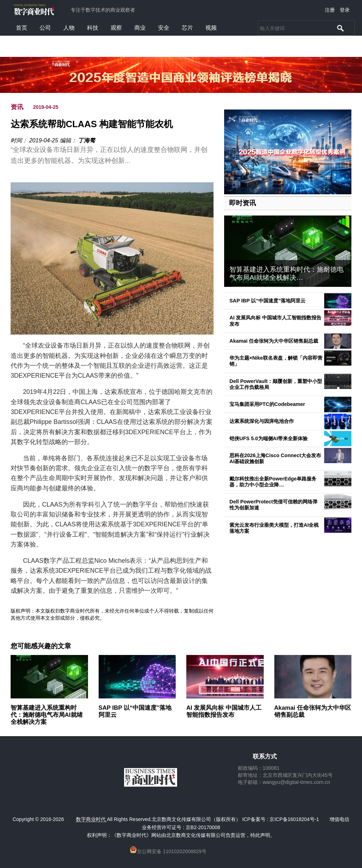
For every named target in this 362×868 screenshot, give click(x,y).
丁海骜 (87, 140)
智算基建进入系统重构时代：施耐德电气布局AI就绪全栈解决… (287, 273)
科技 (93, 28)
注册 (330, 10)
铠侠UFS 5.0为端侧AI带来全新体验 (268, 438)
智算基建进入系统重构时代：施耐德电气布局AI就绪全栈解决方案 (47, 715)
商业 (140, 28)
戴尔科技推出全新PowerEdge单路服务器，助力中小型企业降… (273, 482)
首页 (22, 28)
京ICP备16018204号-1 (294, 819)
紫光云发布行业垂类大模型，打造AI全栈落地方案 (274, 528)
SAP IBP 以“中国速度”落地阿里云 (267, 301)
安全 (164, 28)
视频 (211, 28)
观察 (116, 28)
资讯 (17, 107)
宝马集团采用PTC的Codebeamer (267, 404)
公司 (45, 28)
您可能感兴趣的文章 (41, 646)
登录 (345, 10)
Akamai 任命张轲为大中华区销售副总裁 (274, 341)
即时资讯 (243, 203)
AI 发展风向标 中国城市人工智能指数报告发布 (224, 711)
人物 (69, 28)
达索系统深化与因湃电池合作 (262, 421)
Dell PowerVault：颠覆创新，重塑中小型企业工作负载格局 (276, 384)
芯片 (187, 28)
